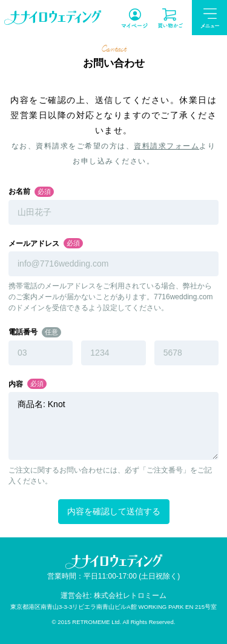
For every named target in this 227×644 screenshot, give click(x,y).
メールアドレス (34, 244)
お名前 (19, 191)
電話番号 (23, 332)
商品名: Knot (113, 426)
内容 (16, 384)
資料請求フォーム (166, 146)
